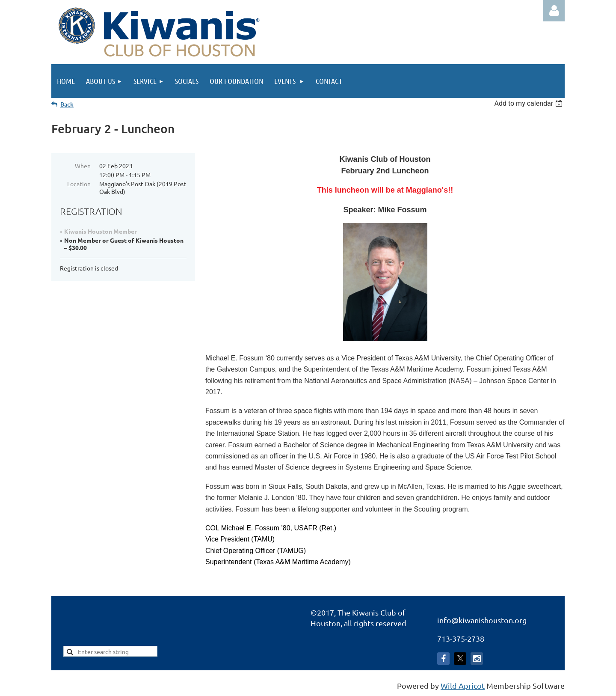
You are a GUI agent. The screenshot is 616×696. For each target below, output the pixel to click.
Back (67, 104)
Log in (554, 11)
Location (79, 184)
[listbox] (529, 103)
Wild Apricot (463, 686)
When (83, 166)
